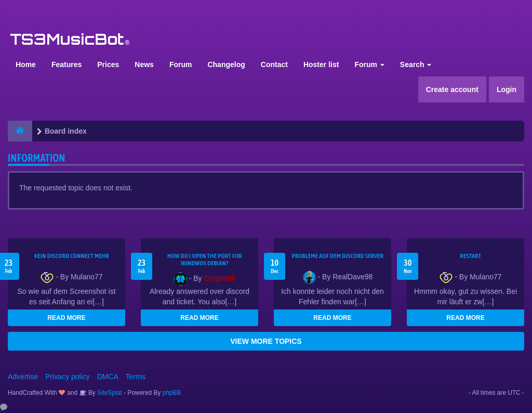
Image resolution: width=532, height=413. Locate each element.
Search (416, 64)
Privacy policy (68, 377)
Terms (136, 377)
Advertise (23, 377)
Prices (108, 64)
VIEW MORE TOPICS (266, 341)
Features (66, 64)
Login (507, 89)
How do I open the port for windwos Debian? (205, 260)
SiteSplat (109, 393)
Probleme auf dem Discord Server (338, 256)
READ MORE (66, 318)
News (144, 64)
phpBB (172, 393)
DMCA (108, 377)
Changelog (226, 64)
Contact (274, 64)
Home (26, 64)
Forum (181, 64)
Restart (471, 256)
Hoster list (321, 64)
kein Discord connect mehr (72, 256)
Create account (452, 89)
